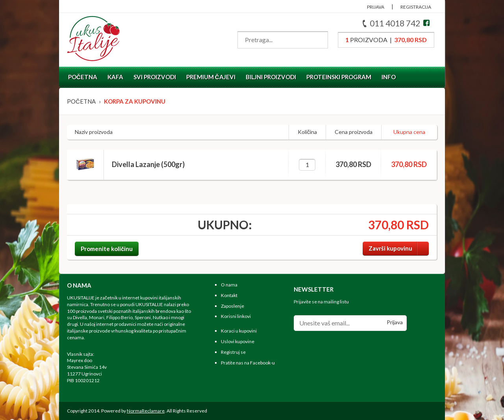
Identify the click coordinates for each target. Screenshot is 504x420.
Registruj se (233, 352)
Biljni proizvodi (271, 77)
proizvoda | (386, 40)
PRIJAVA (376, 7)
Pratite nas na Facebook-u (248, 363)
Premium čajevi (211, 77)
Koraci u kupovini (239, 331)
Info (389, 77)
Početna (83, 77)
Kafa (115, 77)
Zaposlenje (233, 306)
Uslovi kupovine (238, 341)
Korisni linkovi (236, 316)
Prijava (395, 322)
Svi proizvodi (155, 77)
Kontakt (229, 295)
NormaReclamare (146, 411)
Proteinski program (339, 77)
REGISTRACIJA (416, 7)
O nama (229, 285)
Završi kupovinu (399, 248)
